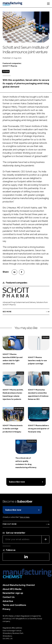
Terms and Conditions (14, 605)
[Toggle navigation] (48, 4)
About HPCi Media (12, 589)
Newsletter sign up (13, 593)
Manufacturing (32, 441)
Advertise (8, 601)
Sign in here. (25, 517)
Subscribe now (17, 482)
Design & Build (19, 409)
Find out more (10, 524)
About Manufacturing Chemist (19, 585)
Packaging (6, 71)
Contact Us (9, 597)
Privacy (7, 609)
